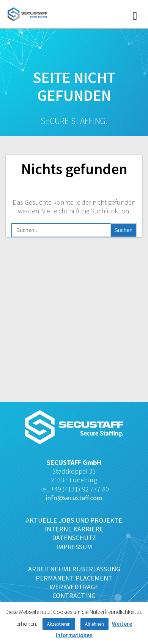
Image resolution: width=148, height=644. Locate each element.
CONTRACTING (74, 596)
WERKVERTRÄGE (74, 587)
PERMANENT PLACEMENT (74, 578)
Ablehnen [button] (94, 624)
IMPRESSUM (74, 547)
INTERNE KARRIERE (74, 529)
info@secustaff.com (74, 498)
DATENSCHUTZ (74, 538)
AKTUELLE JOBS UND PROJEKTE (74, 520)
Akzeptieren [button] (59, 624)
